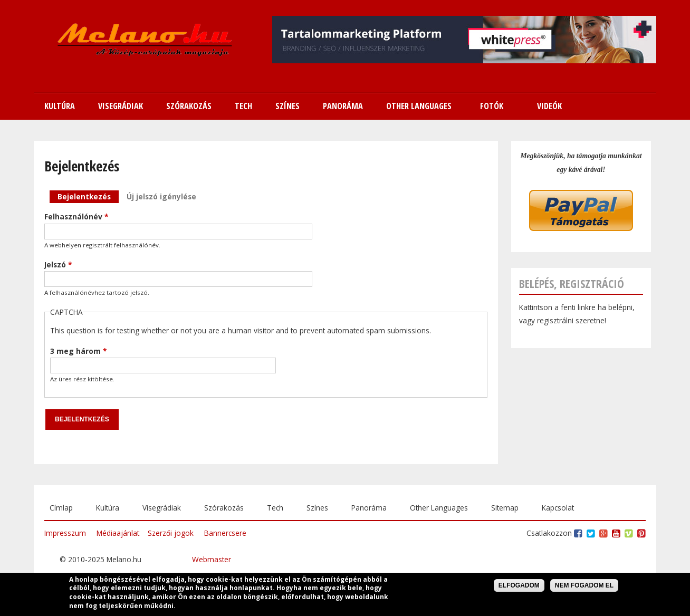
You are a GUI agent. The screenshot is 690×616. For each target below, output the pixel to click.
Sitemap (505, 508)
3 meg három (78, 351)
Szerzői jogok (171, 533)
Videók (549, 106)
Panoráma (369, 508)
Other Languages (439, 508)
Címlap (61, 508)
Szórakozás (224, 508)
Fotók (492, 106)
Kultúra (108, 508)
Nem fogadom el (584, 586)
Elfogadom (519, 586)
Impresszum (65, 533)
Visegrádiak (162, 508)
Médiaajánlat (118, 533)
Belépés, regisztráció (572, 283)
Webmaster (212, 559)
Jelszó (58, 264)
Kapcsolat (558, 508)
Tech (275, 508)
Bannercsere (225, 533)
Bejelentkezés (88, 196)
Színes (317, 508)
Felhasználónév (76, 216)
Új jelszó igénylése (161, 196)
